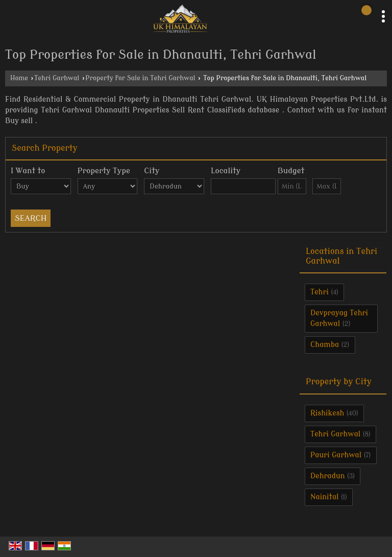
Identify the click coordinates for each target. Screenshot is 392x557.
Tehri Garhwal (57, 78)
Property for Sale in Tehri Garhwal (140, 78)
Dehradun (328, 476)
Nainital (325, 497)
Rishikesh (327, 413)
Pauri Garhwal (336, 455)
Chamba (325, 345)
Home (19, 78)
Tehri (320, 292)
